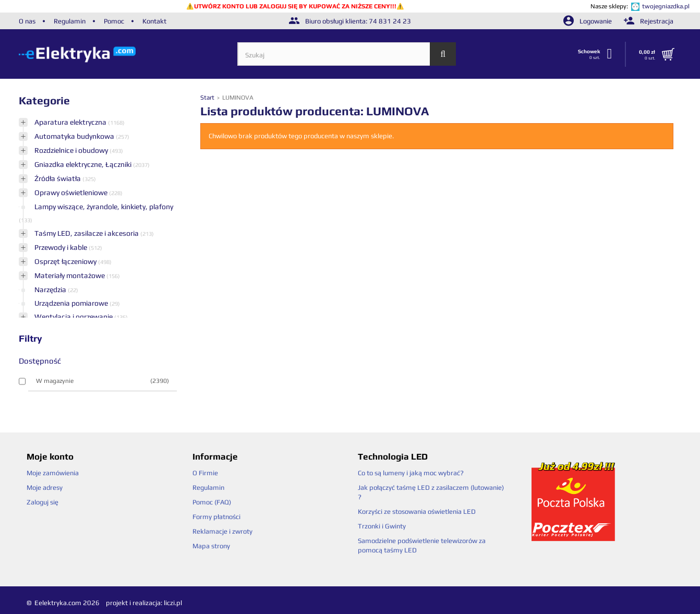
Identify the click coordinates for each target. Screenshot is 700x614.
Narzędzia (51, 290)
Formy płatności (216, 517)
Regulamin (70, 21)
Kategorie (44, 100)
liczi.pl (173, 603)
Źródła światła (58, 178)
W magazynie (102, 381)
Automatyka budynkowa (75, 136)
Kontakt (154, 21)
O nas (27, 21)
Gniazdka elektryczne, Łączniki (84, 164)
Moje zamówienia (53, 473)
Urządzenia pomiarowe (72, 303)
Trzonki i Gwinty (382, 526)
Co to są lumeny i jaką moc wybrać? (411, 473)
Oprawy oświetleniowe (72, 192)
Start (208, 98)
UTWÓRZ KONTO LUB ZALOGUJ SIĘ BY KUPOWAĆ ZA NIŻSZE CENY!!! (295, 6)
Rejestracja (649, 21)
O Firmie (205, 473)
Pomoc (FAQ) (212, 502)
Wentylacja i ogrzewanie (74, 317)
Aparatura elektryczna (71, 122)
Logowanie (588, 21)
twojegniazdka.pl (666, 6)
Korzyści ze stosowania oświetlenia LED (417, 511)
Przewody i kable (62, 247)
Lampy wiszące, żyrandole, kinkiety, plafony (104, 207)
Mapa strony (211, 546)
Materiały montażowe (70, 275)
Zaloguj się (43, 502)
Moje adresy (45, 487)
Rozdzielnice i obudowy (72, 150)
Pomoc (114, 21)
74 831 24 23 (390, 21)
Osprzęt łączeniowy (66, 261)
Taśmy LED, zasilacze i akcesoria (87, 233)
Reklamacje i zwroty (222, 531)
